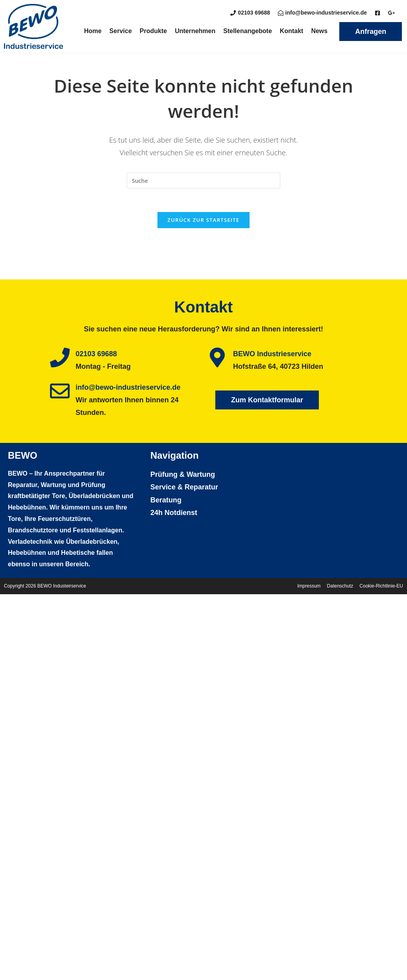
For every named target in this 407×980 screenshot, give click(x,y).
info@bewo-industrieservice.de (128, 387)
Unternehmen (195, 31)
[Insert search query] (203, 180)
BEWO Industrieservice (272, 354)
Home (92, 31)
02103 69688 (96, 354)
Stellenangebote (248, 31)
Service (121, 31)
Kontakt (292, 31)
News (319, 31)
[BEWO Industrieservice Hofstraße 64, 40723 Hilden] (335, 510)
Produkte (153, 31)
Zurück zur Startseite (204, 220)
